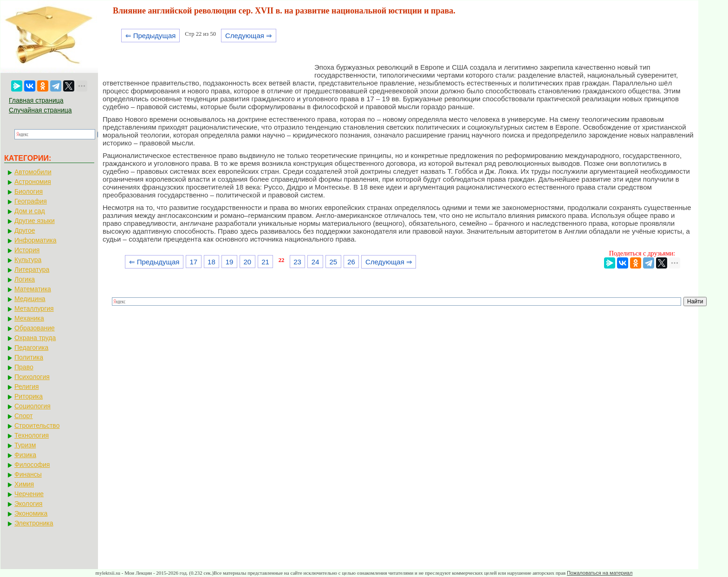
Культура (28, 260)
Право (24, 367)
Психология (32, 377)
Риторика (29, 396)
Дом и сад (30, 211)
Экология (28, 504)
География (31, 201)
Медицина (30, 299)
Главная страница (36, 100)
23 (297, 262)
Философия (32, 465)
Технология (32, 435)
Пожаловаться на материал (600, 573)
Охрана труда (35, 338)
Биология (29, 191)
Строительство (37, 426)
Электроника (34, 523)
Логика (25, 279)
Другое (25, 230)
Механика (29, 318)
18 (211, 262)
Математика (33, 289)
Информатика (35, 240)
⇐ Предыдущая (151, 36)
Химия (24, 484)
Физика (25, 455)
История (27, 250)
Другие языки (35, 221)
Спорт (23, 416)
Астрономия (33, 182)
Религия (27, 387)
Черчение (29, 494)
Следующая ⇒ (249, 36)
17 (193, 262)
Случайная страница (40, 110)
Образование (35, 328)
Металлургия (34, 308)
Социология (32, 406)
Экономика (31, 513)
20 (247, 262)
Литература (32, 269)
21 (265, 262)
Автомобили (33, 172)
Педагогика (31, 348)
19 (230, 262)
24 (315, 262)
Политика (29, 357)
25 (334, 262)
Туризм (25, 445)
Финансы (28, 474)
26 (351, 262)
